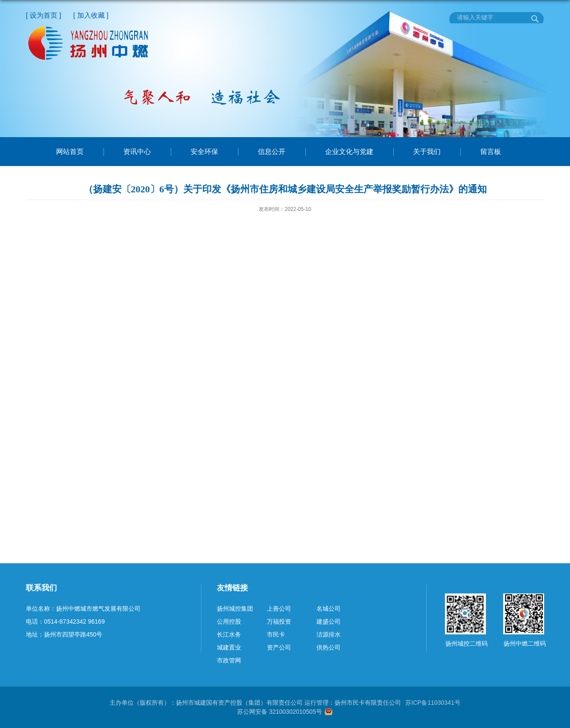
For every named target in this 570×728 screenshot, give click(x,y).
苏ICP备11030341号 (433, 703)
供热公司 (329, 647)
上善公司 (279, 609)
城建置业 (229, 647)
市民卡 (276, 634)
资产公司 (279, 647)
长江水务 (229, 634)
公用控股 (229, 621)
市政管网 (229, 660)
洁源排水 (329, 634)
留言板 (491, 152)
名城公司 (329, 609)
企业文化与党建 (349, 152)
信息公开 (272, 152)
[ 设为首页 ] (44, 15)
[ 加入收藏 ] (91, 15)
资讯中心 (137, 152)
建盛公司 (329, 621)
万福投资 (279, 621)
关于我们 (427, 152)
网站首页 (70, 152)
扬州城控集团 (235, 609)
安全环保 (204, 152)
